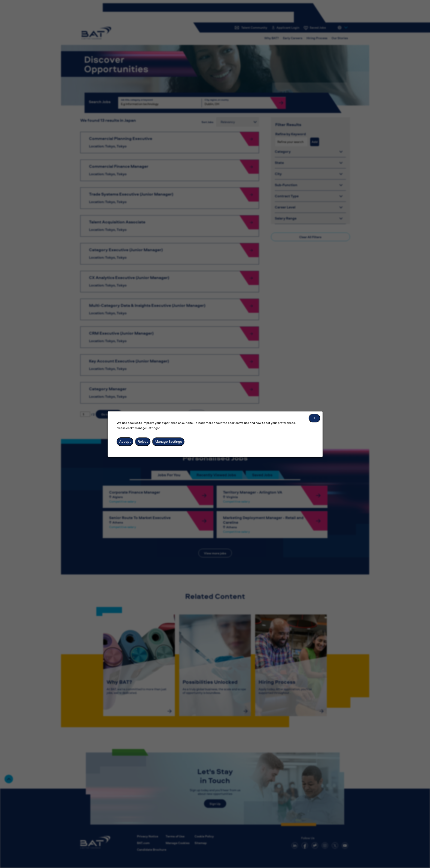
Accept (125, 441)
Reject (143, 441)
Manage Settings (168, 441)
